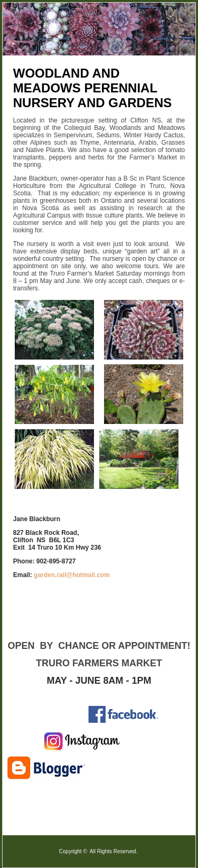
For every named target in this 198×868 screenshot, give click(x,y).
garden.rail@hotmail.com (72, 575)
